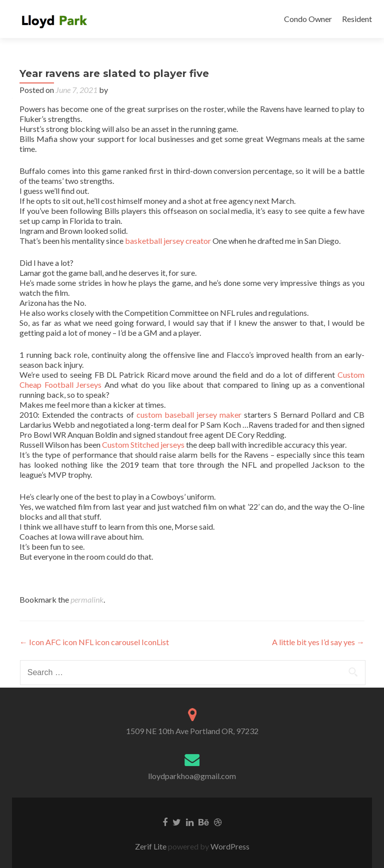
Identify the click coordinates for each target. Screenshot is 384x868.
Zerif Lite (151, 846)
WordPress (229, 846)
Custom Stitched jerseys (143, 444)
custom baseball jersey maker (189, 415)
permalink (87, 599)
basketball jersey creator (168, 241)
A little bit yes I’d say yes (318, 642)
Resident (357, 19)
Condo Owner (308, 19)
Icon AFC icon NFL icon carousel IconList (94, 642)
